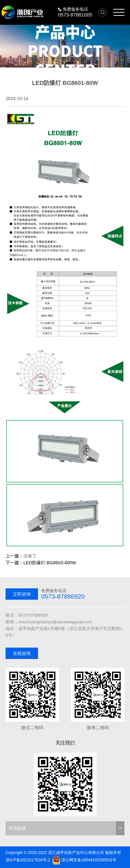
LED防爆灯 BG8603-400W (50, 563)
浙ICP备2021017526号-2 (28, 860)
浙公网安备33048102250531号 (89, 860)
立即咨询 (22, 594)
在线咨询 (22, 653)
